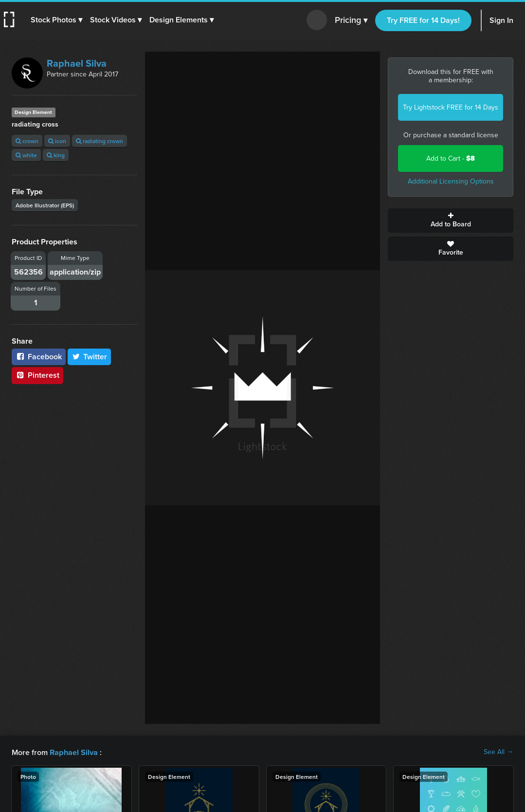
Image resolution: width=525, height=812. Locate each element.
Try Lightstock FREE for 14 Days (451, 107)
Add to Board (451, 221)
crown (27, 141)
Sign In (501, 20)
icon (57, 141)
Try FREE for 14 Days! (423, 20)
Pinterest (37, 375)
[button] (57, 20)
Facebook (39, 357)
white (26, 155)
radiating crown (100, 141)
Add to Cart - (451, 158)
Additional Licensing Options (451, 181)
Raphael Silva (77, 63)
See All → (498, 752)
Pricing (351, 20)
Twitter (90, 357)
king (56, 155)
